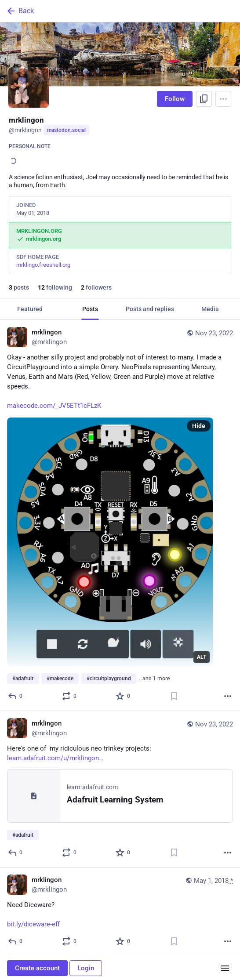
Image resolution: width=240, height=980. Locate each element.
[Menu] (223, 99)
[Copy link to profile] (204, 99)
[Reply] (16, 696)
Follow (175, 99)
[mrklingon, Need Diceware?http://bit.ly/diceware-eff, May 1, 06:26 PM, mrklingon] (120, 912)
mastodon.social (66, 130)
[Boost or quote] (70, 696)
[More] (228, 696)
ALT (202, 657)
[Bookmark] (174, 696)
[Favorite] (123, 696)
